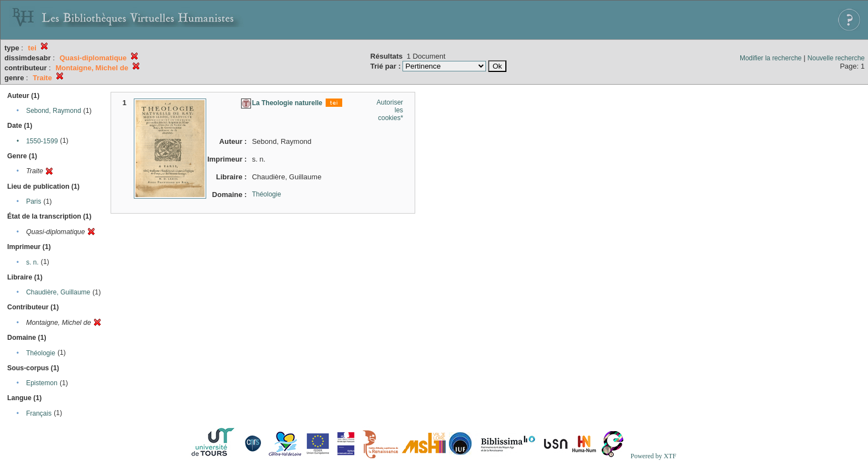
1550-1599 (42, 141)
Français (39, 413)
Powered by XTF (653, 456)
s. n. (32, 262)
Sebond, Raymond (53, 111)
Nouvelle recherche (836, 58)
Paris (33, 201)
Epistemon (42, 383)
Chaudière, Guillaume (58, 292)
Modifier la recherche (771, 58)
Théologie (41, 353)
